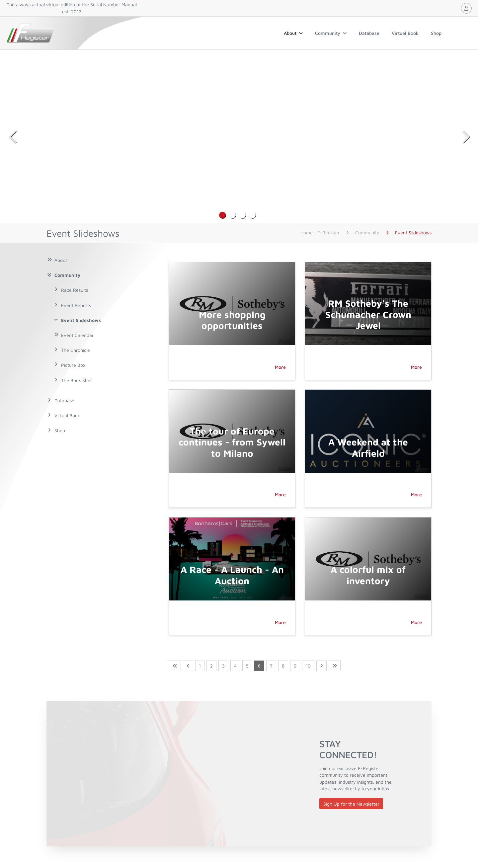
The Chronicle (76, 350)
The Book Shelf (77, 380)
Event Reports (76, 305)
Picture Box (73, 365)
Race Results (75, 290)
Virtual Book (405, 33)
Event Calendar (77, 335)
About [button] (293, 33)
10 (308, 666)
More (280, 367)
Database (369, 33)
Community (331, 33)
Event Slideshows (81, 320)
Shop (436, 33)
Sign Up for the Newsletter (351, 804)
